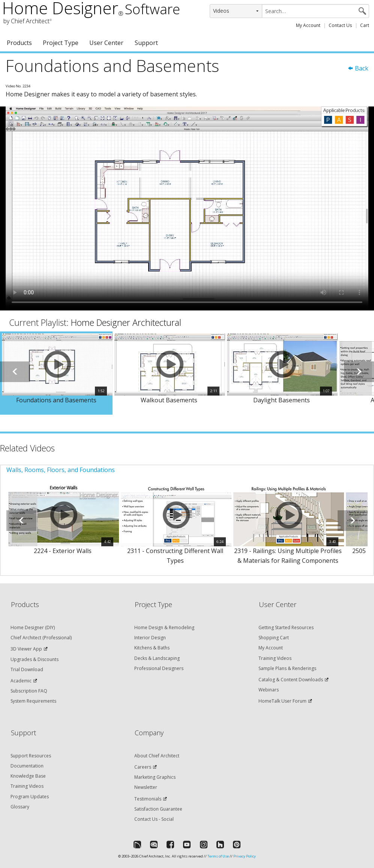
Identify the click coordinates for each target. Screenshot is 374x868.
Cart (365, 25)
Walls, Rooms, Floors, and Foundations (61, 470)
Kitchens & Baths (152, 648)
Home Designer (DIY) (33, 627)
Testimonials (148, 799)
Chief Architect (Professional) (41, 638)
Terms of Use (218, 856)
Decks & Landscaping (157, 658)
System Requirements (33, 701)
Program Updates (30, 797)
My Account (308, 25)
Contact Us (340, 25)
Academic (21, 681)
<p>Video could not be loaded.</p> (187, 208)
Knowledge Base (28, 776)
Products (19, 43)
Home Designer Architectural (126, 322)
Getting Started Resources (286, 627)
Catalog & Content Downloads (291, 680)
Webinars (269, 690)
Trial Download (27, 669)
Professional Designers (159, 668)
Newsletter (146, 787)
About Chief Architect (157, 756)
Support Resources (31, 756)
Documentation (27, 766)
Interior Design (150, 638)
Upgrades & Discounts (35, 659)
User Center (106, 43)
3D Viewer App (26, 649)
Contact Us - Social (154, 819)
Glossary (20, 807)
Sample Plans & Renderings (287, 668)
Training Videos (275, 658)
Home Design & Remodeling (164, 627)
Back (358, 68)
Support (146, 43)
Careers (143, 767)
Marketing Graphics (155, 777)
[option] (56, 373)
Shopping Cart (274, 638)
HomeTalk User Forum (282, 701)
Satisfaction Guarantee (158, 809)
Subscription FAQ (29, 691)
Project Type (61, 43)
